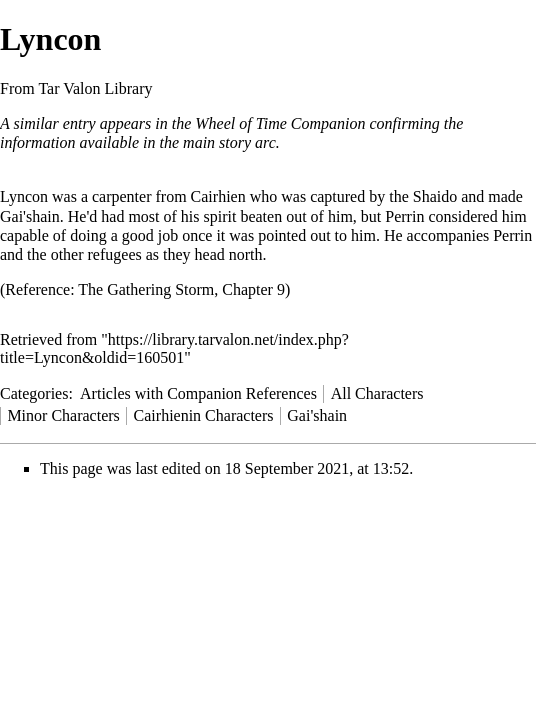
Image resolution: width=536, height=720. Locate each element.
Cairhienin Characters (204, 415)
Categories (34, 393)
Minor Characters (63, 415)
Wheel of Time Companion (280, 123)
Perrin (404, 216)
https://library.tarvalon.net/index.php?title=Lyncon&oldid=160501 (174, 348)
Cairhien (218, 196)
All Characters (377, 393)
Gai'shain (30, 216)
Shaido (435, 196)
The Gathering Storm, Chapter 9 (181, 289)
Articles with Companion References (198, 393)
